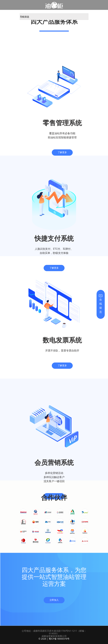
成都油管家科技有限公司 (54, 636)
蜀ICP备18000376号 (59, 639)
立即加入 (54, 600)
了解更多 (62, 152)
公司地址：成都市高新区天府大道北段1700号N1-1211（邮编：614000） (54, 632)
